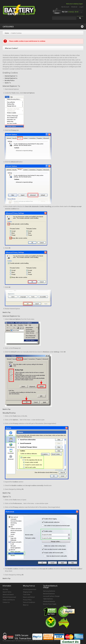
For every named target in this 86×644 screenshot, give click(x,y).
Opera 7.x (8, 83)
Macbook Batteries (49, 594)
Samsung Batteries (49, 591)
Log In (81, 7)
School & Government (9, 597)
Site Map (5, 589)
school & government (30, 589)
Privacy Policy (27, 600)
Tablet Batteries (48, 599)
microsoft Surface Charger (51, 596)
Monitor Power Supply (50, 604)
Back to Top (7, 312)
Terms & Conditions (29, 602)
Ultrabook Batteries (49, 601)
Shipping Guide (27, 592)
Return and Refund (29, 597)
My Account (65, 7)
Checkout (74, 7)
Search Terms (7, 592)
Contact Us (6, 602)
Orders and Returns (9, 600)
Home (7, 33)
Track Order (27, 595)
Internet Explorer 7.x (11, 76)
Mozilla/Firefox (10, 80)
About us (26, 605)
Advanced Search (8, 595)
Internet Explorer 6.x (11, 78)
